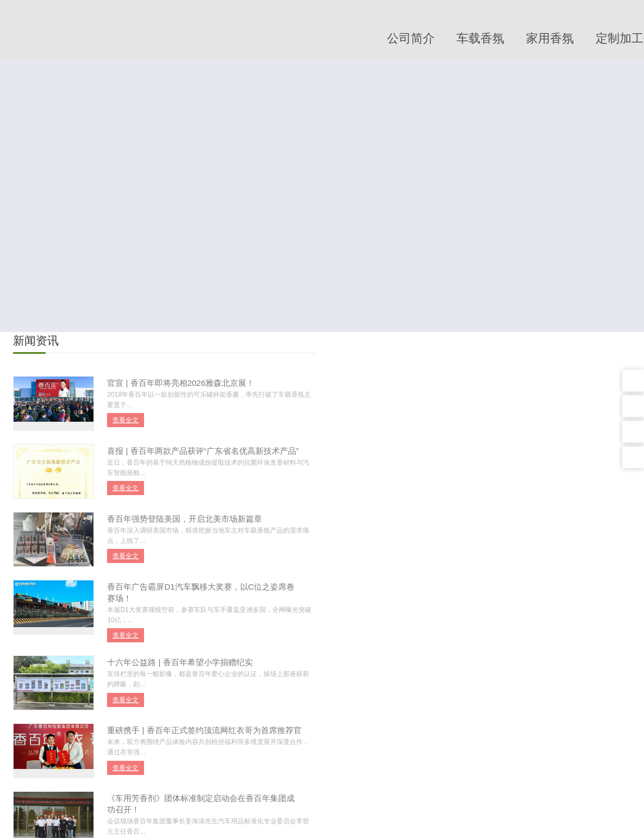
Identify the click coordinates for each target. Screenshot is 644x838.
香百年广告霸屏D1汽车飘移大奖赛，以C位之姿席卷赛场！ (201, 592)
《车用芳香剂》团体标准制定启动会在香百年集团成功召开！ (201, 804)
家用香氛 (550, 38)
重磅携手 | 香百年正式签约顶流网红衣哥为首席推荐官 (205, 731)
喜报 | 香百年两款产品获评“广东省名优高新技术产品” (203, 451)
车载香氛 (480, 38)
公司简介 (411, 38)
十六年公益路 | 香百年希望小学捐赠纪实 (180, 663)
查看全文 (126, 420)
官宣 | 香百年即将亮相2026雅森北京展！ (181, 383)
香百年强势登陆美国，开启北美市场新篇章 (185, 519)
